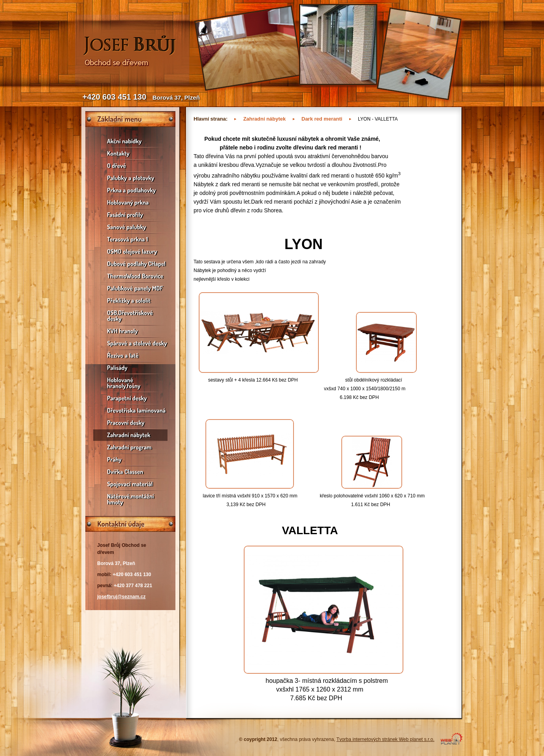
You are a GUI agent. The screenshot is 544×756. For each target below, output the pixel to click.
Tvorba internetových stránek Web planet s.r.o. (386, 739)
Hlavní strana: (211, 119)
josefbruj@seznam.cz (121, 597)
